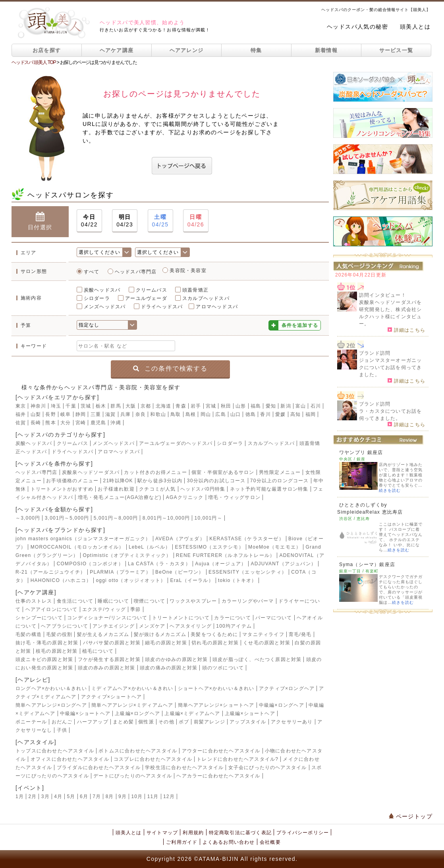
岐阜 (66, 414)
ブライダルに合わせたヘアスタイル (99, 767)
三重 (96, 414)
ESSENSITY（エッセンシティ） (248, 572)
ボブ (184, 722)
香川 (265, 414)
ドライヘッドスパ (162, 307)
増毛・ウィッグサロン (234, 497)
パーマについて (274, 618)
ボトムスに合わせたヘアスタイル (138, 751)
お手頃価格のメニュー (72, 481)
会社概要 (270, 842)
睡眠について (113, 601)
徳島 (251, 414)
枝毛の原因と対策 (57, 651)
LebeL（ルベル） (150, 547)
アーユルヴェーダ (146, 298)
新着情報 (326, 50)
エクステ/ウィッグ (104, 609)
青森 (181, 406)
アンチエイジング (114, 626)
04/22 (89, 220)
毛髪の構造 (29, 634)
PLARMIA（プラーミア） (120, 572)
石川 (316, 406)
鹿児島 (98, 423)
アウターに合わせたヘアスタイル (221, 751)
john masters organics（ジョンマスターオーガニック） (83, 539)
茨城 (86, 406)
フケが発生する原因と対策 (109, 659)
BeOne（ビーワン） (180, 572)
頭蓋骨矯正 (195, 290)
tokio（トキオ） (237, 580)
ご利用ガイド (182, 842)
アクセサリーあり (292, 722)
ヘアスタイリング (191, 626)
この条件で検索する (170, 368)
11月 (153, 796)
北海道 (164, 406)
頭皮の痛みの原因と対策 (169, 668)
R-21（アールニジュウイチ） (50, 572)
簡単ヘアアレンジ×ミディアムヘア (132, 705)
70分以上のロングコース (280, 481)
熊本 (50, 423)
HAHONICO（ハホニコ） (61, 580)
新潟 (286, 406)
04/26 (196, 220)
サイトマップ (162, 833)
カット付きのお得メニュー (155, 472)
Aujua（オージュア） (221, 564)
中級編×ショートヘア (85, 713)
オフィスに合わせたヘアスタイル (70, 759)
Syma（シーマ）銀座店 (367, 564)
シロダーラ (97, 298)
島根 (191, 414)
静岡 (81, 414)
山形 (241, 406)
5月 (71, 796)
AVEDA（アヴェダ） (180, 539)
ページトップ (411, 816)
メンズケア (152, 626)
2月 (32, 796)
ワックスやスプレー (193, 601)
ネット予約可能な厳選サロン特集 (269, 489)
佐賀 (21, 423)
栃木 (101, 406)
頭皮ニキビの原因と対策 (44, 659)
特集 (256, 50)
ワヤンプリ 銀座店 (361, 452)
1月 (20, 796)
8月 (110, 796)
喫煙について (150, 601)
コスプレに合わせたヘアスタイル (153, 759)
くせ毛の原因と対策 (267, 643)
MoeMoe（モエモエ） (275, 547)
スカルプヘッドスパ (206, 298)
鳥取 (176, 414)
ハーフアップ (93, 722)
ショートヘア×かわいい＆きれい (216, 688)
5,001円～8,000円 (116, 518)
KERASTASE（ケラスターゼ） (247, 539)
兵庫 (125, 414)
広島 (220, 414)
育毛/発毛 (300, 634)
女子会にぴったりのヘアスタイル (268, 767)
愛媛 (280, 414)
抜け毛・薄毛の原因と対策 (47, 643)
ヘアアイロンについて (52, 609)
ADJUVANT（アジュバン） (284, 564)
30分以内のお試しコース (216, 481)
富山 (301, 406)
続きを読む (390, 490)
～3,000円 (28, 518)
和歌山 (158, 414)
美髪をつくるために (214, 634)
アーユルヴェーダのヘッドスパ (176, 443)
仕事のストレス (34, 601)
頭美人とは (415, 27)
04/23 (125, 220)
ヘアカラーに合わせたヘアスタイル (218, 776)
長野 (50, 414)
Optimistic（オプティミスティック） (127, 555)
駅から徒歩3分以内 (160, 481)
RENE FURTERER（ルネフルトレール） (225, 555)
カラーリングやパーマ (248, 601)
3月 (45, 796)
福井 (21, 414)
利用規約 (193, 833)
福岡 (311, 414)
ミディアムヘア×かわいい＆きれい (132, 688)
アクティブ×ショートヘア (111, 697)
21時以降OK (118, 481)
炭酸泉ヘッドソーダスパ (91, 472)
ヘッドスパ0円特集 (203, 489)
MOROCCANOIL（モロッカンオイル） (77, 547)
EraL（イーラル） (192, 580)
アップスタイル (248, 722)
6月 (84, 796)
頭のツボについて (223, 668)
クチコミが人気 (157, 489)
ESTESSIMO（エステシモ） (209, 547)
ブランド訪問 (375, 353)
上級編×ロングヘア (137, 713)
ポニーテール (31, 722)
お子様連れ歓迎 (116, 489)
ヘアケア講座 (117, 50)
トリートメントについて (181, 618)
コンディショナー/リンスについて (107, 618)
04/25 (160, 220)
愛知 (271, 406)
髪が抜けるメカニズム (160, 634)
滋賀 (110, 414)
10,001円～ (208, 518)
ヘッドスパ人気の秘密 (357, 27)
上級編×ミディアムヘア (192, 713)
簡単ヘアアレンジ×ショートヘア (216, 705)
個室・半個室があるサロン (223, 472)
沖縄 (116, 423)
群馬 (116, 406)
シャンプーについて (39, 618)
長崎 (36, 423)
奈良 (141, 414)
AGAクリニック (185, 497)
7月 (97, 796)
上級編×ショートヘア (250, 713)
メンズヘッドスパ (105, 307)
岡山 (206, 414)
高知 (295, 414)
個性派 (146, 722)
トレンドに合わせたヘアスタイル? (237, 759)
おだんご (62, 722)
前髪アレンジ (209, 722)
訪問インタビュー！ (383, 295)
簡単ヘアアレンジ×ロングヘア (51, 705)
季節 (135, 609)
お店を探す (47, 50)
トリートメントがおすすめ (62, 489)
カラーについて (232, 618)
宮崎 (81, 423)
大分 (66, 423)
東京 (21, 406)
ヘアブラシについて (65, 626)
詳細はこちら (406, 330)
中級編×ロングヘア (282, 705)
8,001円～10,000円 (166, 518)
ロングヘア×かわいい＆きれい (51, 688)
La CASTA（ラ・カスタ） (159, 564)
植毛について (98, 651)
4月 (58, 796)
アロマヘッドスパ (217, 307)
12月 (169, 796)
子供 (62, 730)
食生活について (75, 601)
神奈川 (39, 406)
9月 (123, 796)
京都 (146, 406)
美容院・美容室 (188, 271)
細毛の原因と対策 (166, 643)
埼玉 (56, 406)
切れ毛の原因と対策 (215, 643)
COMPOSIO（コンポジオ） (90, 564)
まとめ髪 (123, 722)
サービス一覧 (396, 50)
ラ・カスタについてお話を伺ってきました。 (390, 415)
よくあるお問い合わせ (229, 842)
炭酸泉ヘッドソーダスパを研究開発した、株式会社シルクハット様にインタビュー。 (390, 313)
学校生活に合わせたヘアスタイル (184, 767)
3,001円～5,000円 (67, 518)
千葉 (71, 406)
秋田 (226, 406)
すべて (92, 272)
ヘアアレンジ (187, 50)
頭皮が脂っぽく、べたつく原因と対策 (257, 659)
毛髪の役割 (59, 634)
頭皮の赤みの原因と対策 (107, 668)
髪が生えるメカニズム (103, 634)
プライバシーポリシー (303, 833)
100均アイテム (234, 626)
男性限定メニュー (280, 472)
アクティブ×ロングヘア (287, 688)
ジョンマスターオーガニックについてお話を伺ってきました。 (390, 367)
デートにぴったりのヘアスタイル (133, 776)
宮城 (211, 406)
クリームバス (152, 290)
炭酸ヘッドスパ (102, 290)
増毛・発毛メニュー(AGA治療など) (120, 497)
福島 (256, 406)
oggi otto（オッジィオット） (131, 580)
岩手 (196, 406)
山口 (236, 414)
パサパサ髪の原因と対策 (112, 643)
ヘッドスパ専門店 (136, 272)
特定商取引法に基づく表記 (240, 833)
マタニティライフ (263, 634)
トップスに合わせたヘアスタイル (55, 751)
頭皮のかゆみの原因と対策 (176, 659)
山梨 (36, 414)
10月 (137, 796)
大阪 (131, 406)
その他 (166, 722)
